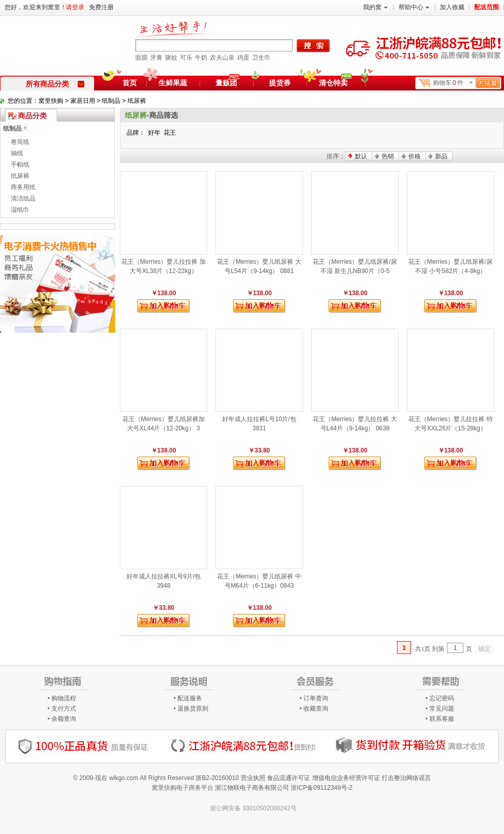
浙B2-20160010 (217, 778)
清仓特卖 (335, 81)
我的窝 (375, 7)
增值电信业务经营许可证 (346, 778)
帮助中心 (414, 7)
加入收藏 (452, 7)
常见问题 (442, 709)
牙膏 (156, 58)
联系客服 (442, 719)
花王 (170, 133)
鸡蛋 (243, 58)
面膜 (141, 58)
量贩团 (226, 83)
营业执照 (253, 778)
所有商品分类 (55, 84)
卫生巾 (261, 58)
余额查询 (64, 719)
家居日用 (83, 101)
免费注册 (101, 7)
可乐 (186, 58)
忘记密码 (442, 698)
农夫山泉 (222, 58)
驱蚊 (171, 58)
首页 (130, 83)
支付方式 (64, 709)
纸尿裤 (137, 101)
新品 (441, 156)
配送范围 (487, 7)
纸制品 (111, 101)
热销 (388, 156)
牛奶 (201, 58)
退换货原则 (193, 709)
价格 (415, 156)
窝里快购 (51, 101)
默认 (361, 156)
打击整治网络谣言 (406, 778)
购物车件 (466, 83)
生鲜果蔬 (173, 83)
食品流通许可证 (289, 778)
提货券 (280, 83)
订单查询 (316, 698)
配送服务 (190, 698)
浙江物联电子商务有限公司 (252, 788)
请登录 (75, 7)
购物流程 (64, 698)
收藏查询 (316, 709)
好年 (154, 133)
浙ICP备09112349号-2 (321, 788)
